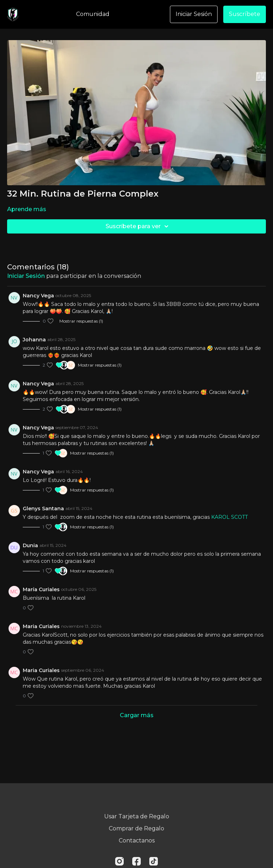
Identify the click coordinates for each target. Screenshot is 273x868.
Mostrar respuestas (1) (81, 321)
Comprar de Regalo (136, 828)
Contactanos (137, 840)
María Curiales (41, 589)
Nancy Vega (38, 296)
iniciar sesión (26, 276)
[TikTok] (154, 861)
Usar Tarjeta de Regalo (137, 816)
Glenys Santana (43, 509)
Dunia (30, 545)
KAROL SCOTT (229, 517)
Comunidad (93, 14)
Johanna (34, 340)
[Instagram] (119, 861)
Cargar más (137, 715)
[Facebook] (136, 861)
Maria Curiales (41, 626)
